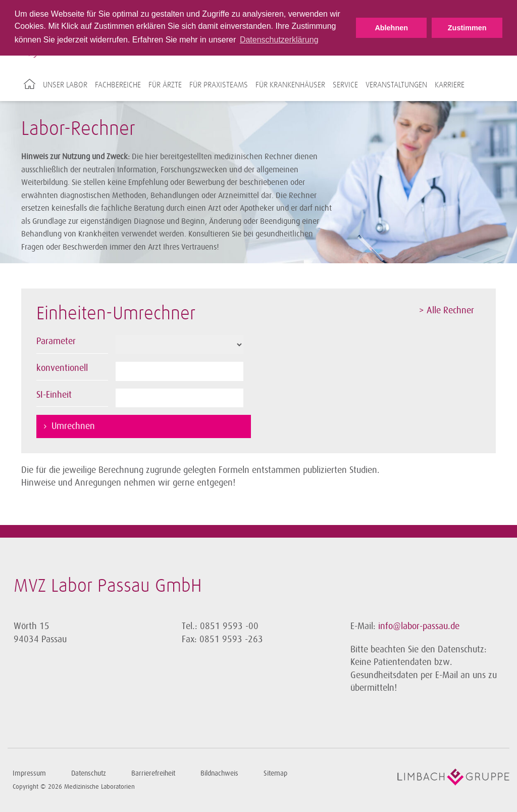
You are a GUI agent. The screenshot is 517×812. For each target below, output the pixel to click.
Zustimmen (467, 28)
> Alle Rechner (447, 310)
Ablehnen (391, 28)
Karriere (450, 85)
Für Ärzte (165, 85)
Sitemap (275, 773)
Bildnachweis (219, 773)
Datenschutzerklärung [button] (279, 40)
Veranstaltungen (396, 85)
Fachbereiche (118, 85)
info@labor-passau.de (419, 626)
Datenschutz (89, 773)
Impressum (29, 773)
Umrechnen (73, 426)
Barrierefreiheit (153, 773)
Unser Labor (65, 85)
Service (345, 85)
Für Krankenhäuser (290, 85)
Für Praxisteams (219, 85)
